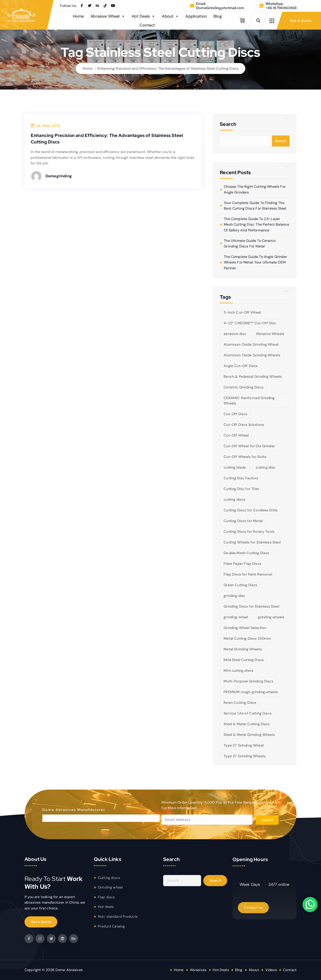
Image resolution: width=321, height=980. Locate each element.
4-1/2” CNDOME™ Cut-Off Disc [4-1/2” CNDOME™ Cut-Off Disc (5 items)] (250, 323)
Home (78, 16)
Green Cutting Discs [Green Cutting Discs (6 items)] (240, 585)
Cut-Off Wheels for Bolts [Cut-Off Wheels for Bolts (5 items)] (245, 457)
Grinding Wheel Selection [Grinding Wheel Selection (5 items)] (245, 628)
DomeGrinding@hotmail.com (220, 8)
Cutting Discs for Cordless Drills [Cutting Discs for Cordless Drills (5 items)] (251, 510)
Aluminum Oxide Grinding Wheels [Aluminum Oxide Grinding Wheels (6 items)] (252, 355)
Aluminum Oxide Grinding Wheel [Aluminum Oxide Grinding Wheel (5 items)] (251, 344)
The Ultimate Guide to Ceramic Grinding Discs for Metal (250, 244)
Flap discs (106, 900)
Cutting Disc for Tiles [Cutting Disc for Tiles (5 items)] (241, 489)
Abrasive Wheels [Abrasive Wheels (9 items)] (270, 334)
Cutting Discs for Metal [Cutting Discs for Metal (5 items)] (243, 521)
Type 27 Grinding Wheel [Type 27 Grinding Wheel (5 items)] (244, 745)
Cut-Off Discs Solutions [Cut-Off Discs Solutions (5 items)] (244, 425)
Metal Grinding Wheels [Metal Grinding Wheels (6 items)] (243, 649)
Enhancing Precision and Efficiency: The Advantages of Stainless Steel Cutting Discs (168, 68)
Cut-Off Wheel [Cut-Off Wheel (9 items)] (236, 435)
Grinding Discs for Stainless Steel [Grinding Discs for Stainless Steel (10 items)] (251, 606)
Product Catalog (111, 929)
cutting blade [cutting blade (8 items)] (235, 467)
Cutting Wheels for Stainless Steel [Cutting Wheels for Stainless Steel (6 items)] (252, 542)
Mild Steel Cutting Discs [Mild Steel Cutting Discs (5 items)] (244, 660)
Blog (218, 16)
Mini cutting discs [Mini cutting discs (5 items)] (238, 671)
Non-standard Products (118, 920)
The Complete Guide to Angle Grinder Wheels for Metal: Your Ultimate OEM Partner (255, 262)
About (170, 16)
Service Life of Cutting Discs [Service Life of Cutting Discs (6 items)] (248, 713)
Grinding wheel (110, 890)
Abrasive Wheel (108, 16)
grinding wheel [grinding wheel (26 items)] (236, 617)
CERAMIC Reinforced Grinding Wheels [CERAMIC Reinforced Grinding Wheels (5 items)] (249, 401)
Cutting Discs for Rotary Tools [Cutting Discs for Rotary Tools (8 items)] (249, 532)
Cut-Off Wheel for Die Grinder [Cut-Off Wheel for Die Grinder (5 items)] (249, 446)
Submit (267, 820)
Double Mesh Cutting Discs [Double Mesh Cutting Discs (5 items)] (246, 553)
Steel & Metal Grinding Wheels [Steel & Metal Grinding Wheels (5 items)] (249, 735)
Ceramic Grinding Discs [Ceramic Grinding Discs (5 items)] (244, 387)
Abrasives (198, 970)
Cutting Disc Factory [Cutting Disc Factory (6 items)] (241, 478)
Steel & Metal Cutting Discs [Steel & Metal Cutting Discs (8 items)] (247, 724)
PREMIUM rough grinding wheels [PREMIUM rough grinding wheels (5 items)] (251, 692)
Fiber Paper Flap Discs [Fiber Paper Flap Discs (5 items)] (242, 564)
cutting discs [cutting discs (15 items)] (234, 499)
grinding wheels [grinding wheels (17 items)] (271, 617)
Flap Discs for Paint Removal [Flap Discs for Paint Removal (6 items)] (248, 574)
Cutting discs (109, 881)
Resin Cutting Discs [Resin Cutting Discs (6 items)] (240, 703)
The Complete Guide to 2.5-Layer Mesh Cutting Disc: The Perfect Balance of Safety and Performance (256, 225)
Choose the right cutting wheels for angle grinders (255, 189)
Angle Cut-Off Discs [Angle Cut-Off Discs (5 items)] (241, 366)
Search (281, 141)
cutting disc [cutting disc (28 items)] (266, 467)
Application (196, 16)
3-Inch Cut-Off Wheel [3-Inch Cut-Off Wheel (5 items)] (242, 312)
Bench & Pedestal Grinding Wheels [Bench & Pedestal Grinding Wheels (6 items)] (253, 377)
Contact (147, 25)
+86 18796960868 (281, 8)
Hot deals (106, 910)
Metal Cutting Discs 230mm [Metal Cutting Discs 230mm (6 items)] (247, 638)
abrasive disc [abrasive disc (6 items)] (235, 334)
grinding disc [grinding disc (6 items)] (234, 596)
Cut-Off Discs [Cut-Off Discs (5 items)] (235, 414)
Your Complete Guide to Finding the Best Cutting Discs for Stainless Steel (255, 206)
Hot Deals (144, 16)
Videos (271, 970)
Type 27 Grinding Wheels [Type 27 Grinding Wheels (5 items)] (245, 756)
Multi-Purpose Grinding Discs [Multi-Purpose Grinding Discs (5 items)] (248, 681)
